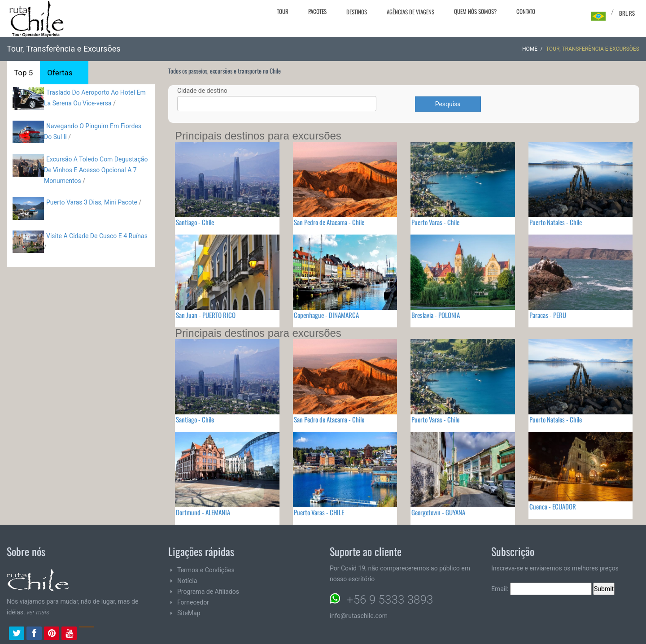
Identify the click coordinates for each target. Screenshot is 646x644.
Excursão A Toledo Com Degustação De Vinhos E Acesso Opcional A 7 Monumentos (96, 170)
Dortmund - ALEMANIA (203, 512)
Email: (541, 589)
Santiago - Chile (195, 222)
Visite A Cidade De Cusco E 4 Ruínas (97, 236)
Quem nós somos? (475, 11)
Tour (283, 11)
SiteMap (189, 613)
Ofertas (60, 73)
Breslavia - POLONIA (436, 315)
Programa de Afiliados (208, 592)
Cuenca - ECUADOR (553, 506)
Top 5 (23, 73)
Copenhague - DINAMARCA (326, 315)
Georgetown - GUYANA (438, 512)
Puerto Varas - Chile (435, 222)
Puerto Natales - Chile (556, 222)
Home (530, 49)
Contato (526, 11)
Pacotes (317, 11)
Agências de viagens (410, 12)
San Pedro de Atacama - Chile (329, 222)
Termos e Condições (206, 570)
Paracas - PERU (548, 315)
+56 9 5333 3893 (390, 600)
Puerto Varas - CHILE (319, 512)
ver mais (38, 612)
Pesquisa (448, 104)
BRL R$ (627, 13)
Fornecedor (193, 602)
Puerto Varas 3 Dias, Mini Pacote (92, 202)
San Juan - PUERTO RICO (206, 315)
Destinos (357, 12)
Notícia (187, 581)
